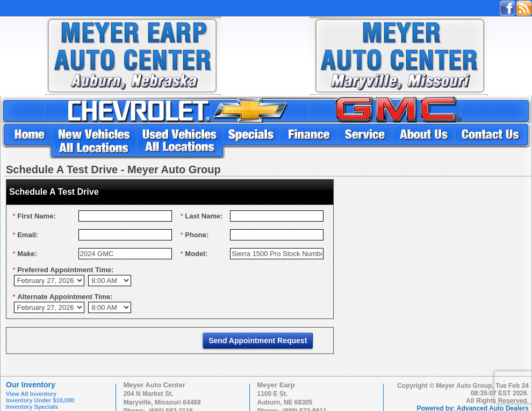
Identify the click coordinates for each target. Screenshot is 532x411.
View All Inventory (31, 394)
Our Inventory (31, 385)
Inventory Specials (32, 407)
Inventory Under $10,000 (40, 400)
